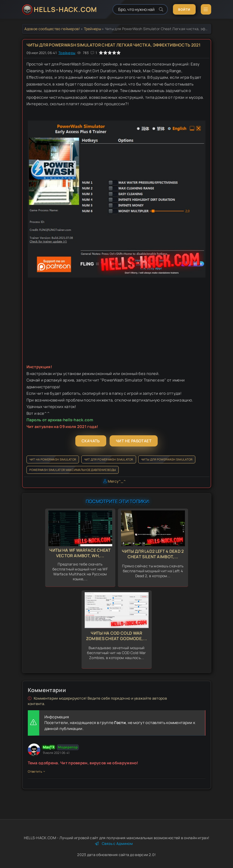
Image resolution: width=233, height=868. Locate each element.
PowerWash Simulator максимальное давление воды (73, 470)
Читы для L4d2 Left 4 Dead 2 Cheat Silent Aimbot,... (153, 554)
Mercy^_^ (117, 481)
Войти (184, 9)
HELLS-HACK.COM (65, 9)
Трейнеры (92, 29)
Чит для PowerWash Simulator (109, 459)
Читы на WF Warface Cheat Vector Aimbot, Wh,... (80, 553)
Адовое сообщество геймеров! (52, 29)
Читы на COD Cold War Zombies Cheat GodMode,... (117, 636)
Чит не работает (134, 441)
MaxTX (49, 747)
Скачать (91, 441)
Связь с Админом (114, 843)
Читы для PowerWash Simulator (167, 459)
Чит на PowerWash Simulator (53, 459)
